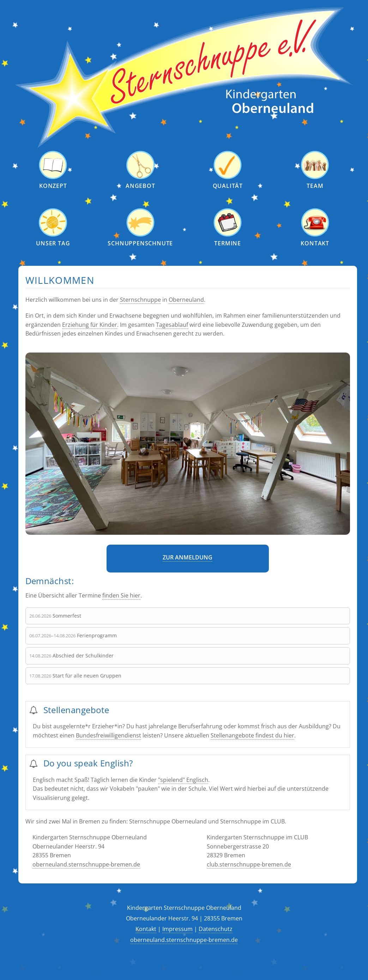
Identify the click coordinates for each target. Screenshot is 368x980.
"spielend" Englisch (183, 780)
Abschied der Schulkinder (83, 656)
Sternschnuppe (140, 300)
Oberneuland (186, 300)
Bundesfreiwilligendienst (108, 735)
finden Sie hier (121, 595)
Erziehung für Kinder (90, 325)
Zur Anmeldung (188, 557)
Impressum (177, 929)
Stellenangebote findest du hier (252, 735)
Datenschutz (216, 929)
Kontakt (146, 929)
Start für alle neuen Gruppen (87, 676)
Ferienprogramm (97, 635)
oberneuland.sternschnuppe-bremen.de (86, 864)
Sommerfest (67, 616)
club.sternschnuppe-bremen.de (249, 864)
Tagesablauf (172, 325)
